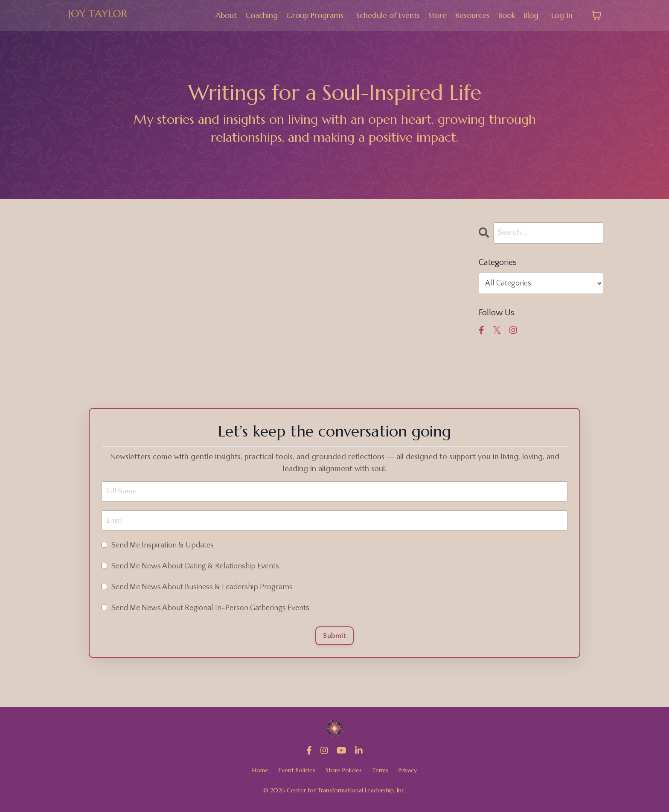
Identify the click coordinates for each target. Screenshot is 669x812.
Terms (380, 774)
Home (260, 774)
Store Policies (344, 774)
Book (506, 15)
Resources (472, 15)
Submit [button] (334, 639)
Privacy (408, 774)
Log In (562, 15)
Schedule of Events (387, 15)
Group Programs (314, 15)
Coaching (260, 15)
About (224, 15)
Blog (531, 15)
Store (437, 15)
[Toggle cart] (596, 15)
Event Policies (297, 774)
